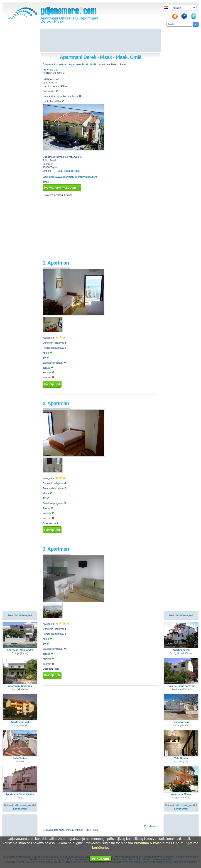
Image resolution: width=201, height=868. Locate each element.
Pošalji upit (52, 384)
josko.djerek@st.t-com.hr (62, 188)
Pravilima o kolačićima (152, 843)
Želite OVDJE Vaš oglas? (20, 616)
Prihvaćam (100, 859)
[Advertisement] (100, 41)
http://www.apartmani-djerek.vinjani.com (73, 177)
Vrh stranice (151, 826)
